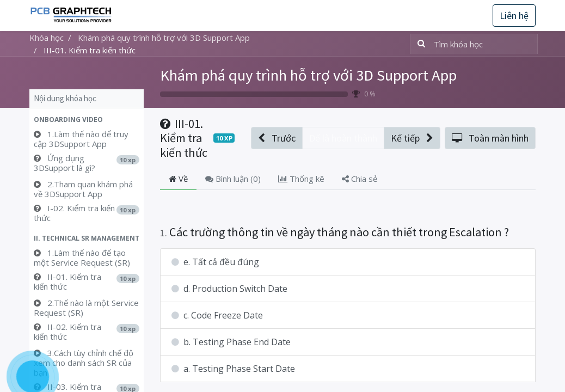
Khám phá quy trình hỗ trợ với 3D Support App (308, 75)
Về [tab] (178, 179)
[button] (87, 120)
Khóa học (47, 38)
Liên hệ (514, 16)
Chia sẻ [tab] (360, 179)
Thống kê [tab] (301, 179)
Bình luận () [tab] (233, 179)
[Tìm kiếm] (419, 44)
